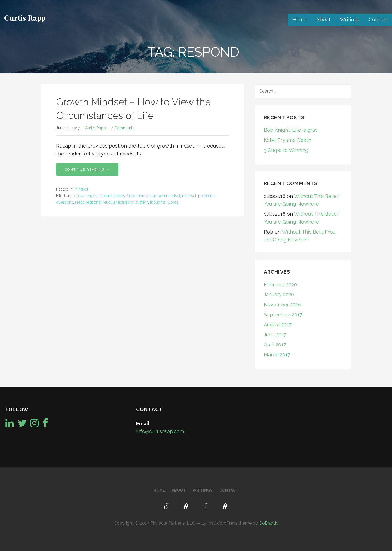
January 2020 (279, 294)
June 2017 (275, 335)
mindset (189, 196)
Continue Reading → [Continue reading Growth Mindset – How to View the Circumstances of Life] (87, 169)
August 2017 (278, 325)
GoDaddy (269, 523)
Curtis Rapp (25, 18)
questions (65, 202)
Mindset (81, 189)
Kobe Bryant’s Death (287, 140)
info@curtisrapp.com (160, 431)
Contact (378, 19)
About (323, 19)
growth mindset (166, 196)
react (79, 202)
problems (207, 196)
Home (300, 19)
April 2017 (275, 345)
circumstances (112, 196)
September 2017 (283, 315)
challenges (88, 196)
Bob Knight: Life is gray (291, 130)
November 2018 (282, 304)
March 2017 (277, 355)
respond (93, 202)
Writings (350, 19)
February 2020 (280, 285)
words (173, 202)
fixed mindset (139, 196)
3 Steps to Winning (286, 150)
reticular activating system (125, 202)
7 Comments (123, 128)
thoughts (158, 202)
